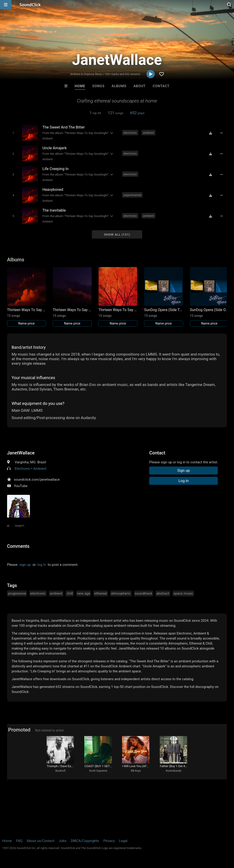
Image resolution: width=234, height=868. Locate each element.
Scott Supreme (98, 771)
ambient (148, 133)
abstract (163, 593)
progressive (17, 593)
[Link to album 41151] (209, 297)
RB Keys (136, 771)
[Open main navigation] (6, 5)
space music (183, 593)
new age (84, 593)
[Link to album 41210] (72, 297)
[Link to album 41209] (118, 297)
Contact (161, 86)
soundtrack (144, 593)
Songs (98, 86)
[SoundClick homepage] (30, 5)
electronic (130, 133)
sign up (25, 565)
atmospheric (121, 593)
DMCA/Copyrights (85, 841)
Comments (18, 546)
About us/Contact (41, 841)
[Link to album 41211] (27, 297)
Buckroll (61, 771)
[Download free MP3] (210, 133)
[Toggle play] (13, 133)
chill (70, 593)
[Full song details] (221, 133)
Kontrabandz (173, 771)
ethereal (100, 593)
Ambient (48, 139)
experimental (132, 195)
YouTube (21, 486)
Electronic (23, 469)
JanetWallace (21, 453)
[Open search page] (229, 5)
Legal (123, 841)
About (140, 86)
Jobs (63, 841)
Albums (119, 86)
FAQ (19, 841)
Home (80, 86)
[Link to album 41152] (164, 297)
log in (42, 565)
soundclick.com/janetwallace (37, 480)
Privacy (109, 841)
